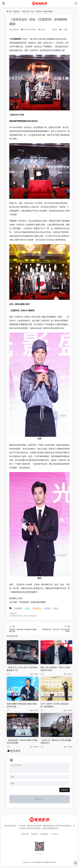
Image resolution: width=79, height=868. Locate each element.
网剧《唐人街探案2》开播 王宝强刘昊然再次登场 (55, 669)
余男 (11, 304)
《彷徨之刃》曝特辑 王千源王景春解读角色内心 (56, 742)
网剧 (49, 47)
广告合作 (54, 834)
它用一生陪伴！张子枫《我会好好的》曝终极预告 (55, 705)
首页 (10, 11)
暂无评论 (15, 751)
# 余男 (27, 609)
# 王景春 (47, 609)
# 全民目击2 (37, 609)
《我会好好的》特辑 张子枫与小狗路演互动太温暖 (22, 742)
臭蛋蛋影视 (38, 862)
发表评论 (65, 790)
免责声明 (35, 834)
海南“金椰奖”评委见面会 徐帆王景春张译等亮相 (22, 705)
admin (42, 30)
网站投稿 (44, 834)
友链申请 (25, 834)
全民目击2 (48, 43)
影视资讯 (16, 11)
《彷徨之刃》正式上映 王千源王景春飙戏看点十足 (22, 669)
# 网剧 (55, 609)
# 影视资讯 (18, 609)
